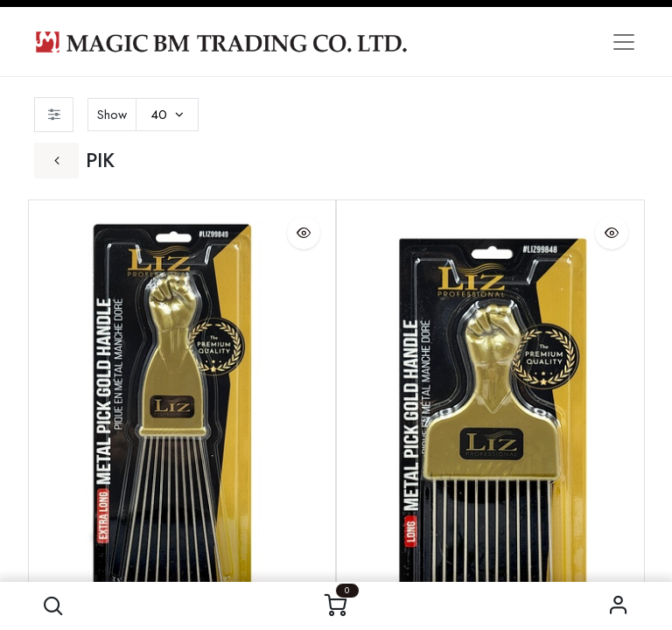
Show (112, 115)
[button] (53, 606)
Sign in (619, 606)
